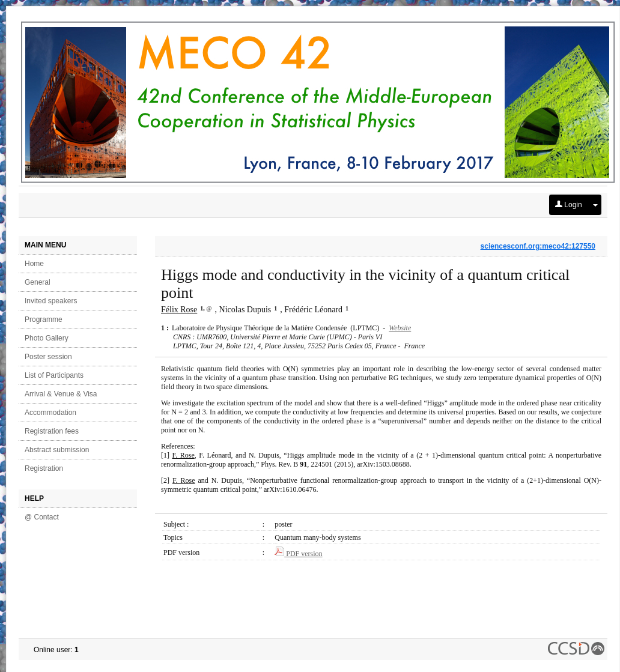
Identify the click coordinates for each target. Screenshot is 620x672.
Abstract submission (57, 450)
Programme (44, 319)
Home (34, 264)
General (38, 282)
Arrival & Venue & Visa (61, 394)
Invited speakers (51, 301)
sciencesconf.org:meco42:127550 (538, 246)
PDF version (298, 554)
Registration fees (52, 431)
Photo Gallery (47, 338)
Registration (44, 468)
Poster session (48, 357)
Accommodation (50, 413)
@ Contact (42, 517)
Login (569, 205)
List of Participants (54, 375)
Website (400, 328)
